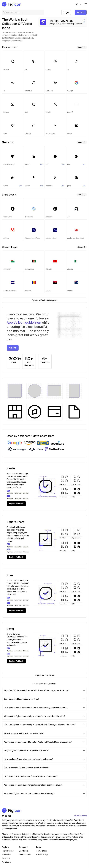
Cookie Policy (42, 855)
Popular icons (8, 851)
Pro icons (6, 858)
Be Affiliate (24, 851)
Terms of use (42, 851)
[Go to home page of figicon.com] (12, 4)
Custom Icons (25, 855)
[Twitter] (3, 816)
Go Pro (81, 12)
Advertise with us (81, 816)
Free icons (6, 855)
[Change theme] (79, 4)
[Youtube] (10, 816)
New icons (6, 862)
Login (66, 12)
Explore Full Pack (16, 504)
